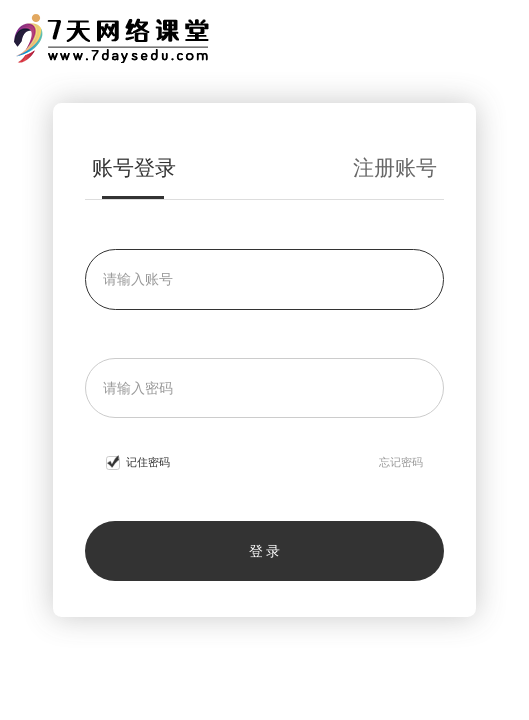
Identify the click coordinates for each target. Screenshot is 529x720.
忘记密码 (401, 462)
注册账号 (395, 168)
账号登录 (134, 168)
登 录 (265, 551)
